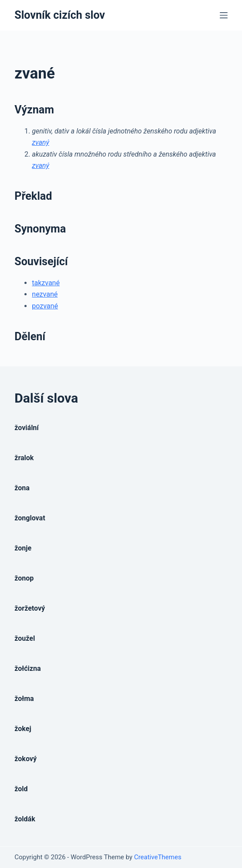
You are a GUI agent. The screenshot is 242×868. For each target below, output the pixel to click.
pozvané (45, 306)
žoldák (25, 819)
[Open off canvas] (224, 15)
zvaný (40, 142)
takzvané (46, 283)
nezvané (45, 294)
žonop (24, 578)
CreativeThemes (158, 857)
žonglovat (30, 518)
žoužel (25, 638)
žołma (24, 699)
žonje (23, 548)
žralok (24, 458)
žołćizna (27, 668)
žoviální (26, 428)
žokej (23, 729)
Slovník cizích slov (60, 15)
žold (21, 789)
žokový (26, 759)
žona (22, 488)
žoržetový (30, 608)
